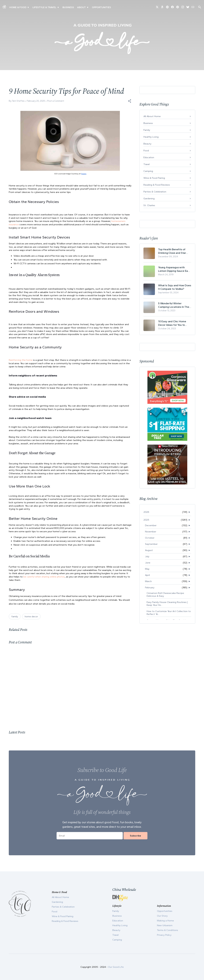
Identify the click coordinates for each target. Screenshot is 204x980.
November (151, 532)
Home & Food (18, 7)
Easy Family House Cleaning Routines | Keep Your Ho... (167, 604)
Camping (148, 171)
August (149, 550)
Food (146, 151)
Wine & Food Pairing (154, 178)
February (150, 587)
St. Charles (149, 205)
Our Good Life (116, 967)
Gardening (149, 198)
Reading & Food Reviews (157, 185)
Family (147, 130)
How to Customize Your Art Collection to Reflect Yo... (169, 613)
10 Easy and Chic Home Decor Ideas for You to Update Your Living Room (173, 323)
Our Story (162, 916)
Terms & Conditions (168, 930)
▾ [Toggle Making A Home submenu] (28, 7)
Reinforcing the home (21, 360)
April (147, 575)
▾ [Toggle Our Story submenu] (88, 7)
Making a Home (165, 921)
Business (68, 7)
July (147, 556)
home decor (31, 616)
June (148, 563)
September (151, 544)
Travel (147, 164)
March (148, 581)
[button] (130, 101)
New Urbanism (165, 925)
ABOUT (81, 7)
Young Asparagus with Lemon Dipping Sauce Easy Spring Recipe (174, 269)
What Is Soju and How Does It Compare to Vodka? (175, 287)
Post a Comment (56, 101)
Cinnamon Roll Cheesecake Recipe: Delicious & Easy (166, 594)
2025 (146, 520)
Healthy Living (151, 137)
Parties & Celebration (155, 192)
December (151, 525)
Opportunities (101, 7)
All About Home (152, 116)
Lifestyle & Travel (44, 7)
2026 (146, 512)
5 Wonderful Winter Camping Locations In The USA (174, 305)
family (15, 616)
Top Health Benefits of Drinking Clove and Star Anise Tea (172, 251)
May (147, 569)
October (150, 538)
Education (149, 157)
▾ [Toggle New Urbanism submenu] (58, 7)
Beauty (147, 144)
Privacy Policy (164, 935)
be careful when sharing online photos (44, 577)
